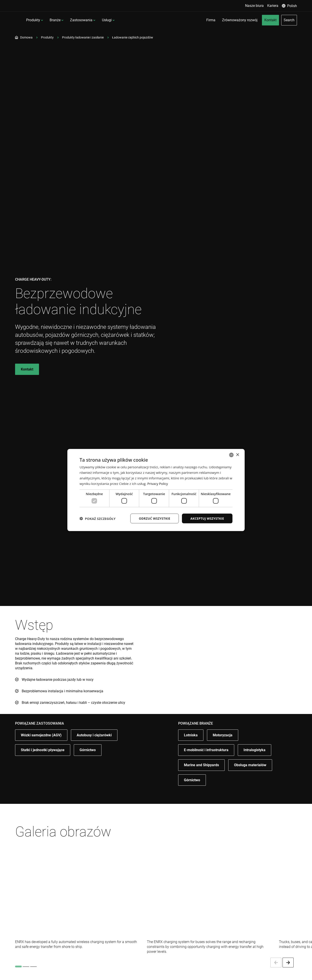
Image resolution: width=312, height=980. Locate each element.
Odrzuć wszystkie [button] (154, 518)
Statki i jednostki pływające (43, 758)
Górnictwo (88, 758)
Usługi (143, 20)
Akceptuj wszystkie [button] (207, 518)
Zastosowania (118, 20)
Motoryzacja (223, 742)
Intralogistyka (254, 758)
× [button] (237, 455)
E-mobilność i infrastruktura (206, 758)
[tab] (18, 966)
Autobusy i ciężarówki (94, 742)
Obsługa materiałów (250, 774)
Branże (92, 20)
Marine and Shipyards (201, 774)
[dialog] (156, 490)
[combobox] (231, 455)
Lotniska (191, 742)
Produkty (70, 20)
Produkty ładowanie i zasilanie (83, 37)
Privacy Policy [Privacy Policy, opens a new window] (158, 483)
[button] (97, 518)
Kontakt (27, 369)
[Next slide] (288, 963)
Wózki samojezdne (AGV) (41, 742)
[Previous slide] (276, 963)
